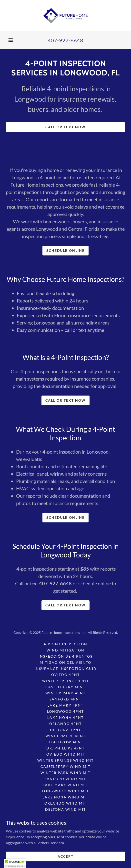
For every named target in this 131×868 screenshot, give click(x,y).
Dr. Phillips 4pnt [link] (65, 748)
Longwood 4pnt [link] (65, 711)
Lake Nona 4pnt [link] (65, 717)
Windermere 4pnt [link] (65, 736)
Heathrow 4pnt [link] (65, 742)
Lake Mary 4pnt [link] (65, 705)
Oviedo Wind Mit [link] (65, 754)
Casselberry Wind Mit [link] (65, 766)
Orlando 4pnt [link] (65, 724)
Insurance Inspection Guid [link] (65, 669)
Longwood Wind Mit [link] (65, 791)
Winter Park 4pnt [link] (65, 693)
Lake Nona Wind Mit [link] (65, 797)
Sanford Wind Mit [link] (65, 779)
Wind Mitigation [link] (65, 650)
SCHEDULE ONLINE (65, 250)
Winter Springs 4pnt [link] (65, 681)
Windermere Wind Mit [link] (65, 815)
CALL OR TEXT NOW (65, 127)
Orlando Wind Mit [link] (65, 803)
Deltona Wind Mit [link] (65, 809)
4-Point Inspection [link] (65, 644)
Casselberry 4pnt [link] (65, 687)
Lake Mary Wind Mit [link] (65, 785)
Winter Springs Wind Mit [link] (65, 760)
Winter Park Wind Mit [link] (65, 773)
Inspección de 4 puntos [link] (65, 656)
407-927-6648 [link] (65, 40)
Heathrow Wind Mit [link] (65, 822)
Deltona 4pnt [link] (65, 730)
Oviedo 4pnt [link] (65, 675)
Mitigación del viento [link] (65, 662)
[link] (66, 16)
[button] (11, 40)
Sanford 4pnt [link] (65, 699)
